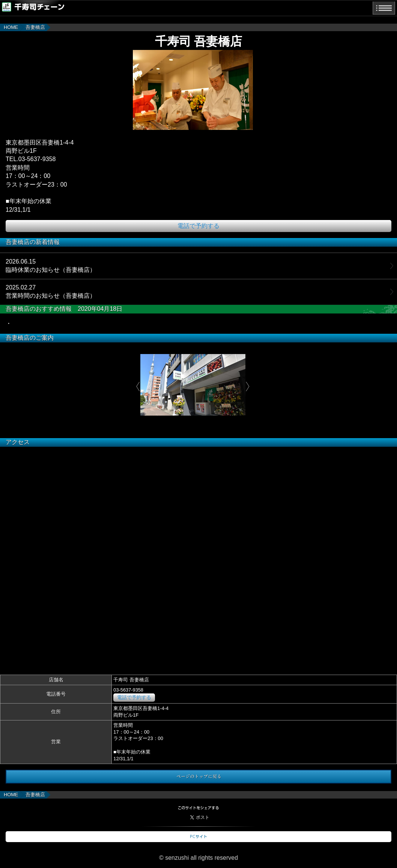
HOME (11, 27)
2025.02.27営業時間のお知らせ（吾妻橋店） (51, 292)
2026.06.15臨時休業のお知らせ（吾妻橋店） (51, 266)
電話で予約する (198, 226)
